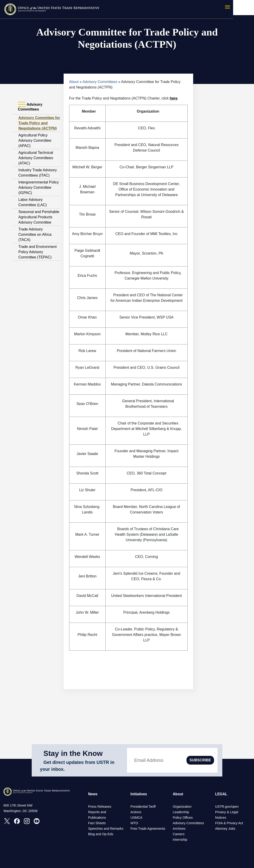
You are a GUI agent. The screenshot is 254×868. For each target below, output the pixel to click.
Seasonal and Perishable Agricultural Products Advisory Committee (39, 217)
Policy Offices (183, 818)
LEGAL (221, 794)
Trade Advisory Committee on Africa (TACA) (35, 234)
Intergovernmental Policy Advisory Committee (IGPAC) (39, 187)
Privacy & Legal (227, 812)
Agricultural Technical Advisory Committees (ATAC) (36, 158)
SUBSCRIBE (200, 760)
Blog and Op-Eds (101, 834)
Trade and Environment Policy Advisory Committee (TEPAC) (38, 252)
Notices (221, 818)
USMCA (136, 818)
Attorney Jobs (225, 829)
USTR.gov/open (227, 807)
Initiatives (139, 794)
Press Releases (100, 807)
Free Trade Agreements (148, 829)
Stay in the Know (73, 753)
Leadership (181, 812)
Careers (179, 834)
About (74, 82)
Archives (179, 829)
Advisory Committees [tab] (30, 107)
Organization (182, 807)
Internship (180, 840)
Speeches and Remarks (106, 829)
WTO (134, 823)
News (93, 794)
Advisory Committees (100, 82)
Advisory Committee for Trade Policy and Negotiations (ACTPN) (39, 123)
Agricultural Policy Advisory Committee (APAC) (35, 140)
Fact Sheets (97, 823)
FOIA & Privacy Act (229, 823)
